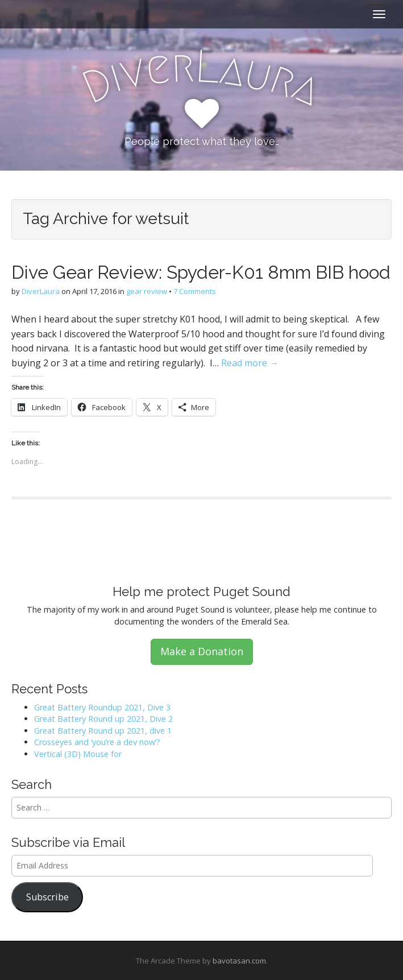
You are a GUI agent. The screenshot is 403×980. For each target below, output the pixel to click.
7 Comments (195, 291)
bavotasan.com (239, 961)
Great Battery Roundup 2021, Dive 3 (102, 707)
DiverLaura (41, 291)
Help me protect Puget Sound (201, 592)
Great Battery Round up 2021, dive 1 (103, 731)
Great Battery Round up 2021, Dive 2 (103, 719)
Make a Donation (202, 651)
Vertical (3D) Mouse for (78, 754)
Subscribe (47, 897)
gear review (147, 291)
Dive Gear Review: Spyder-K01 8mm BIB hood (201, 272)
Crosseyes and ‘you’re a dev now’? (97, 742)
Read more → (250, 363)
